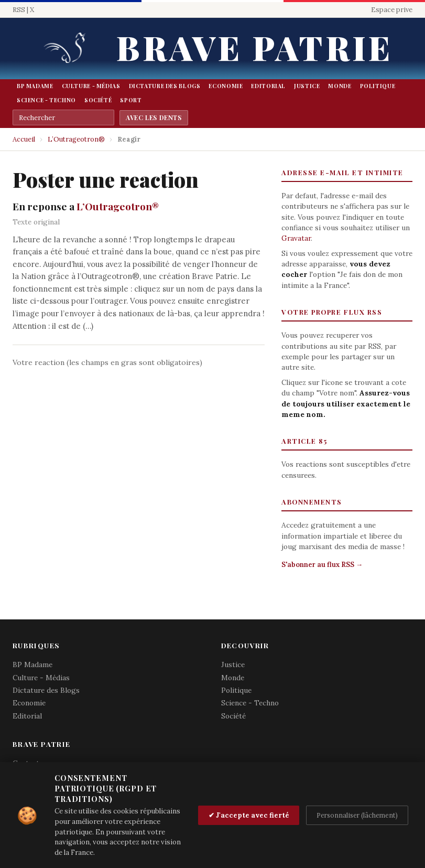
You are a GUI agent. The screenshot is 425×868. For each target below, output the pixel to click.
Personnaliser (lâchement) (357, 815)
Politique (378, 86)
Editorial (268, 86)
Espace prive (392, 10)
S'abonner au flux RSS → (322, 565)
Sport (131, 100)
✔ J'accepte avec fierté (249, 815)
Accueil (24, 139)
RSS (19, 10)
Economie (226, 86)
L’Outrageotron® (76, 139)
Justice (307, 86)
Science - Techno (46, 100)
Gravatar (296, 238)
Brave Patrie (254, 47)
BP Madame (35, 86)
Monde (340, 86)
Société (98, 100)
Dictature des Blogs (165, 86)
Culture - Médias (91, 86)
